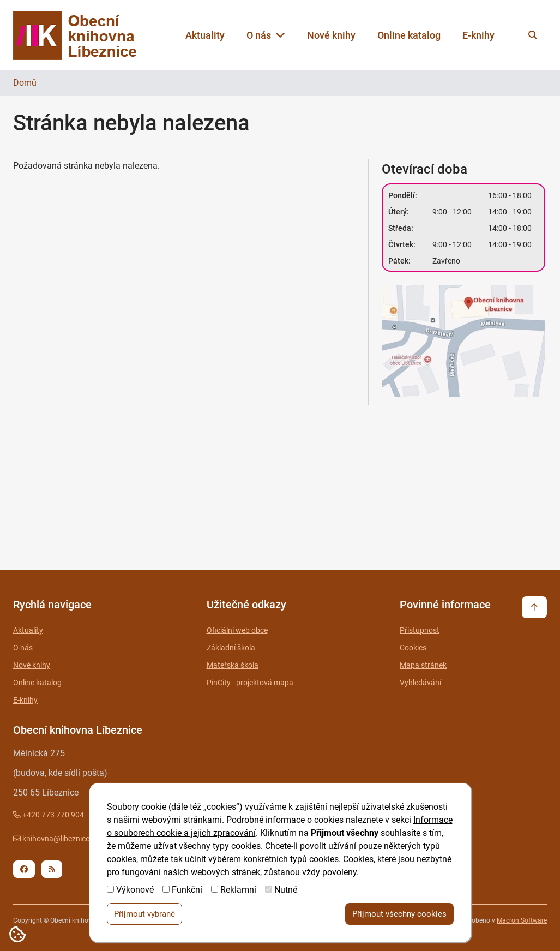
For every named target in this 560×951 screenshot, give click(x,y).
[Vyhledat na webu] (533, 35)
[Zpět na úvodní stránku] (85, 35)
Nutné (286, 890)
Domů (25, 83)
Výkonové (135, 890)
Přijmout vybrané (144, 914)
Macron (522, 920)
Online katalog (409, 35)
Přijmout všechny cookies (399, 914)
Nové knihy (331, 35)
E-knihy (478, 35)
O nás (266, 35)
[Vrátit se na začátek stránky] (534, 607)
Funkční (187, 890)
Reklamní (238, 890)
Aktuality (205, 35)
